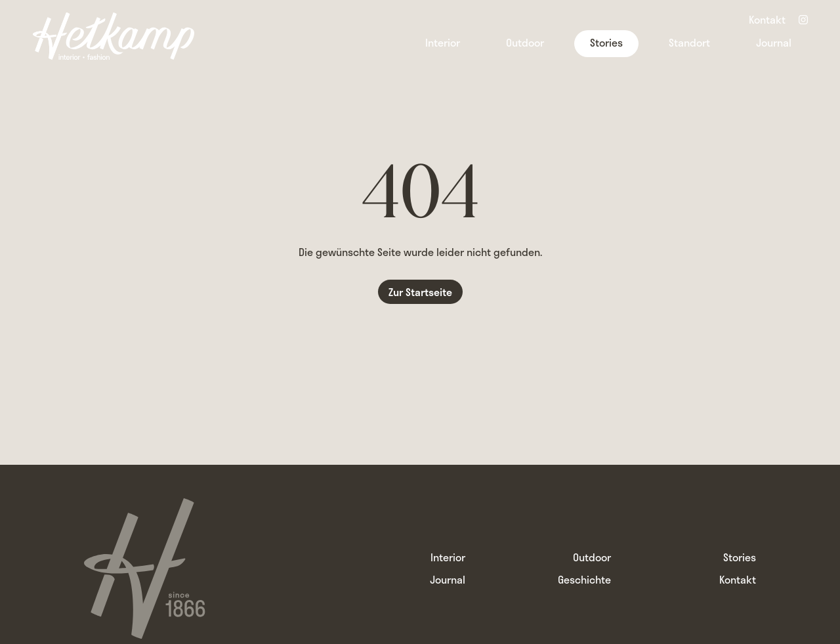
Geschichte (584, 579)
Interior (443, 42)
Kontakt (767, 21)
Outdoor (525, 42)
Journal (774, 42)
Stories (606, 42)
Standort (689, 42)
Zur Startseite (420, 292)
